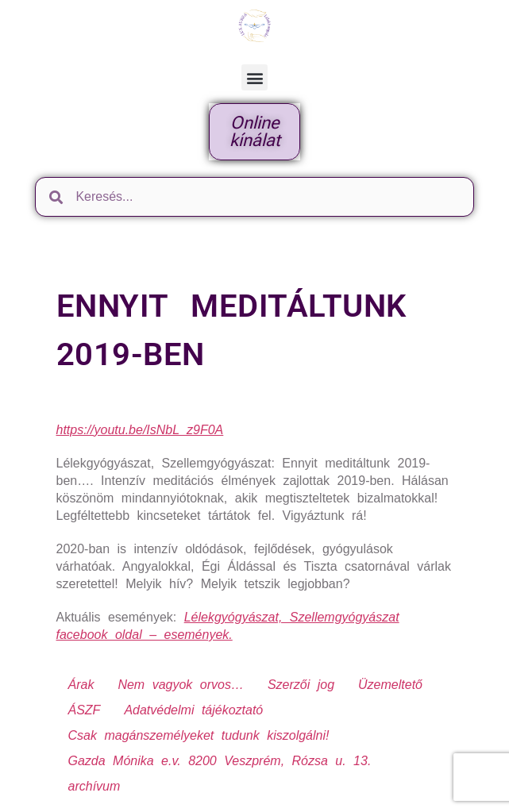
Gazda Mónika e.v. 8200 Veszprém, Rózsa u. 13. (220, 761)
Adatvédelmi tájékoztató (193, 710)
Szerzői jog (301, 685)
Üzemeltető (390, 685)
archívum (94, 786)
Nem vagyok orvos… (181, 685)
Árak (81, 685)
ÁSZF (85, 710)
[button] (254, 77)
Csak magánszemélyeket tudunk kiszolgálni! (199, 735)
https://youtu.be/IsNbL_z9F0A (140, 430)
